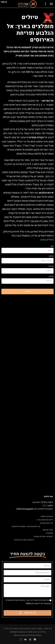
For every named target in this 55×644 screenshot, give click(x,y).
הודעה (51, 277)
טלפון (51, 256)
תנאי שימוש (48, 530)
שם (52, 246)
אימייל (51, 266)
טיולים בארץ (47, 240)
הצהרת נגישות (47, 516)
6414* (45, 506)
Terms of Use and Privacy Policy (27, 635)
